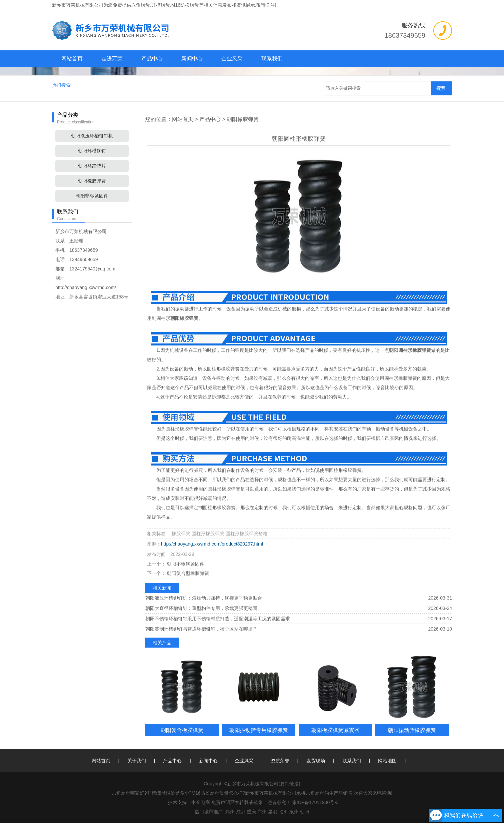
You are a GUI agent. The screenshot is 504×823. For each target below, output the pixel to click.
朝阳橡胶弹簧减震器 (335, 730)
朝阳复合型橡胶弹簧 (187, 573)
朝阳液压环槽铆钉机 (92, 136)
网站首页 (72, 59)
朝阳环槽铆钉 (92, 151)
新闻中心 (192, 59)
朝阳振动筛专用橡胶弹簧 (259, 730)
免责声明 (221, 802)
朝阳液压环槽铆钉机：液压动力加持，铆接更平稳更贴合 (204, 598)
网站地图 (387, 761)
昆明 (273, 812)
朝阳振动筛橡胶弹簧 (412, 730)
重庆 (251, 812)
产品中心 (152, 59)
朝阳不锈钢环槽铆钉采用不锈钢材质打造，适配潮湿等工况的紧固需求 (218, 619)
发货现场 (316, 761)
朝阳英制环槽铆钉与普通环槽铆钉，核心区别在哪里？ (201, 629)
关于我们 (137, 761)
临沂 (283, 812)
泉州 (294, 812)
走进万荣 (112, 59)
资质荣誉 (280, 761)
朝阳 (305, 812)
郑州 (230, 812)
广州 (262, 812)
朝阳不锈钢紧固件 (185, 564)
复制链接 (289, 784)
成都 (241, 812)
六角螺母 (141, 5)
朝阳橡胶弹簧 (92, 181)
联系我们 (272, 59)
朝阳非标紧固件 (92, 196)
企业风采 (232, 59)
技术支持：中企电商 (189, 802)
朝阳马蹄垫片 (92, 166)
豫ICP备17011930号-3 (315, 802)
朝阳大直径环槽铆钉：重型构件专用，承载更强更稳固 (201, 608)
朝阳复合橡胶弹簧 (182, 730)
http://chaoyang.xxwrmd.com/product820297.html (212, 544)
